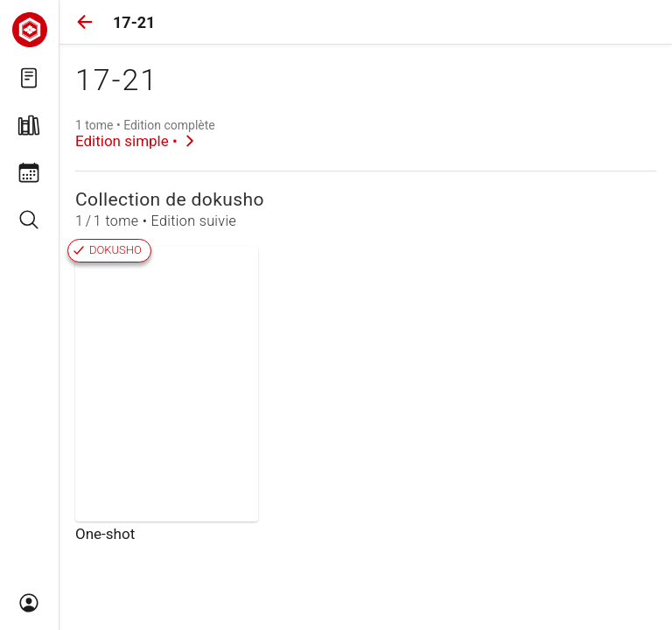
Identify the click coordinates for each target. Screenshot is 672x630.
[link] (145, 134)
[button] (85, 22)
